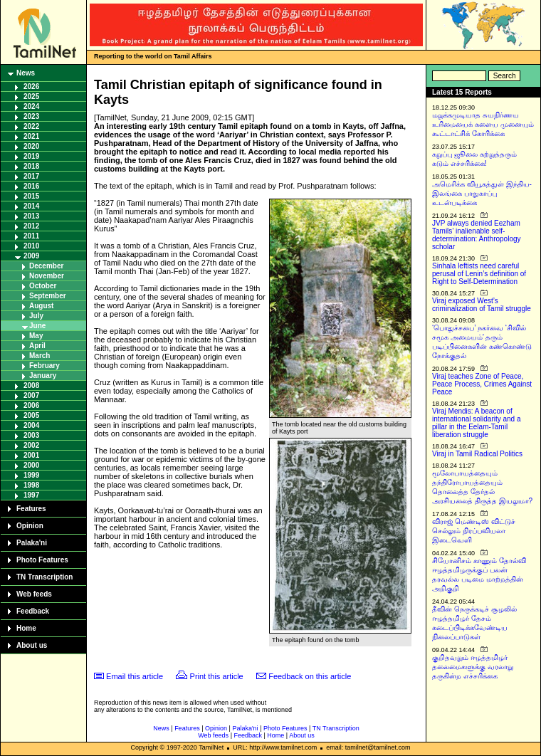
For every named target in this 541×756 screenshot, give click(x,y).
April (37, 346)
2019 (31, 156)
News (26, 73)
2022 (31, 126)
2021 (31, 136)
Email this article (135, 676)
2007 (31, 395)
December (46, 266)
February (44, 366)
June (37, 326)
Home (26, 628)
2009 (31, 256)
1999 (31, 475)
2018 (31, 166)
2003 (31, 435)
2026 (31, 86)
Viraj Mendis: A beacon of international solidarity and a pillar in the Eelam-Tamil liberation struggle (477, 423)
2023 (31, 116)
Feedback (33, 611)
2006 (31, 405)
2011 (31, 236)
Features (31, 509)
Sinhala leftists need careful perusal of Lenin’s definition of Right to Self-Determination (479, 274)
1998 (31, 485)
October (43, 286)
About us (32, 645)
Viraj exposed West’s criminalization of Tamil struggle (482, 305)
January (43, 376)
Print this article (217, 676)
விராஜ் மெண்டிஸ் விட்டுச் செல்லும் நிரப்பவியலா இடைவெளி (474, 531)
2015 (31, 196)
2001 (31, 455)
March (40, 356)
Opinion (30, 526)
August (41, 306)
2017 (31, 176)
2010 (31, 246)
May (36, 336)
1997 (31, 495)
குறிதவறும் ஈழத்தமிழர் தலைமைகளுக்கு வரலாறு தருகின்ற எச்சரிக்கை (473, 667)
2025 (31, 96)
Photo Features (42, 560)
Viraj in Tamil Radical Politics (477, 454)
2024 (31, 106)
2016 (31, 186)
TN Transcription (44, 577)
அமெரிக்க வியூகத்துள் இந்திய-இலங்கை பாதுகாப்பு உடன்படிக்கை (482, 193)
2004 (31, 425)
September (48, 296)
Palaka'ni (32, 543)
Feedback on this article (310, 676)
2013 (31, 216)
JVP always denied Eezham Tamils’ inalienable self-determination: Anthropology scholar (477, 235)
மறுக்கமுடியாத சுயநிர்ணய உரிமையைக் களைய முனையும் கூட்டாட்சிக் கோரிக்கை (483, 124)
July (36, 316)
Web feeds (34, 594)
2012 (31, 226)
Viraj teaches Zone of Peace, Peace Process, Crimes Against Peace (482, 384)
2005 (31, 415)
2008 (31, 385)
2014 (31, 206)
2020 (31, 146)
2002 (31, 445)
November (47, 276)
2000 (31, 465)
